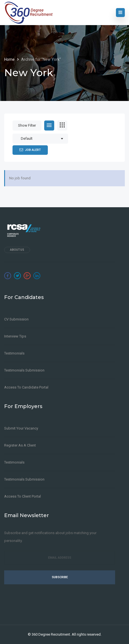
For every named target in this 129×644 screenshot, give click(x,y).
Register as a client (20, 445)
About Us (17, 250)
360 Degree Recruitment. (51, 634)
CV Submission (16, 319)
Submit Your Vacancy (21, 428)
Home (10, 59)
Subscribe (60, 577)
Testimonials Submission (24, 370)
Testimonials (14, 353)
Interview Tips (15, 336)
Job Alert (30, 150)
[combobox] (40, 139)
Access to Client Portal (23, 496)
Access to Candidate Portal (26, 387)
